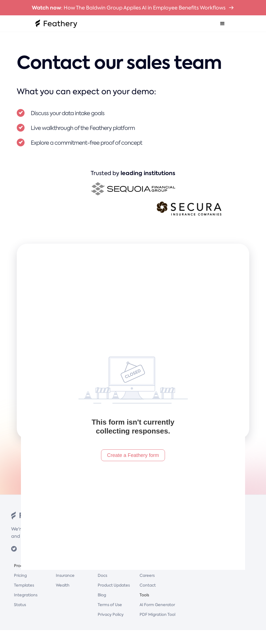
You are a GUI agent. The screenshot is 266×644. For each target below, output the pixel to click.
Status (20, 605)
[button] (222, 24)
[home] (56, 24)
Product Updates (114, 585)
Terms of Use (110, 605)
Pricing (20, 575)
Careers (147, 575)
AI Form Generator (157, 605)
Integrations (26, 595)
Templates (24, 585)
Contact (148, 585)
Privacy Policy (111, 614)
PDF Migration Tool (157, 614)
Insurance (65, 575)
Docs (102, 575)
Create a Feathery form (133, 455)
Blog (102, 595)
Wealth (63, 585)
